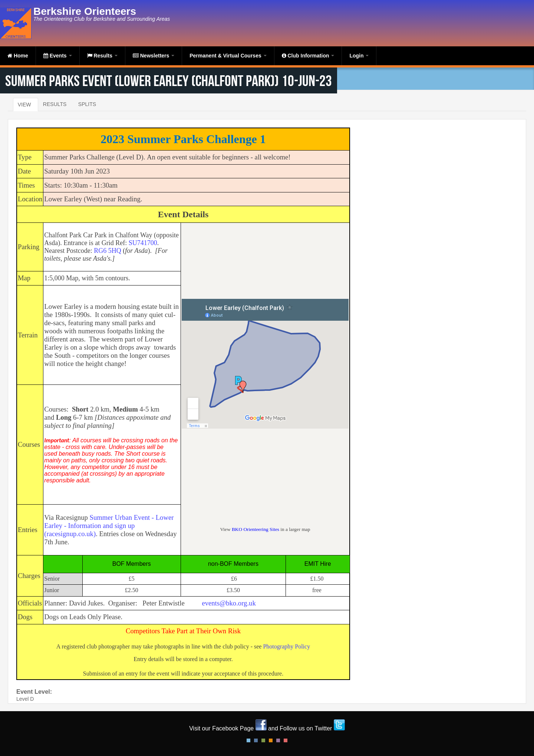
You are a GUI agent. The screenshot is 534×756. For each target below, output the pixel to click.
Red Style (286, 740)
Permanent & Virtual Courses (228, 56)
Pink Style (278, 740)
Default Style (248, 740)
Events (58, 56)
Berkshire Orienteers (85, 11)
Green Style (263, 740)
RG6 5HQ (108, 251)
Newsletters (154, 56)
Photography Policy (286, 646)
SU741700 (143, 243)
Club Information (308, 56)
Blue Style (256, 740)
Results (102, 56)
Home (18, 56)
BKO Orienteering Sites (256, 529)
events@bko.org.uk (229, 603)
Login (359, 56)
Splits (87, 104)
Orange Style (271, 740)
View (24, 105)
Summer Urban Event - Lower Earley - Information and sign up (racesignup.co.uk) (109, 526)
